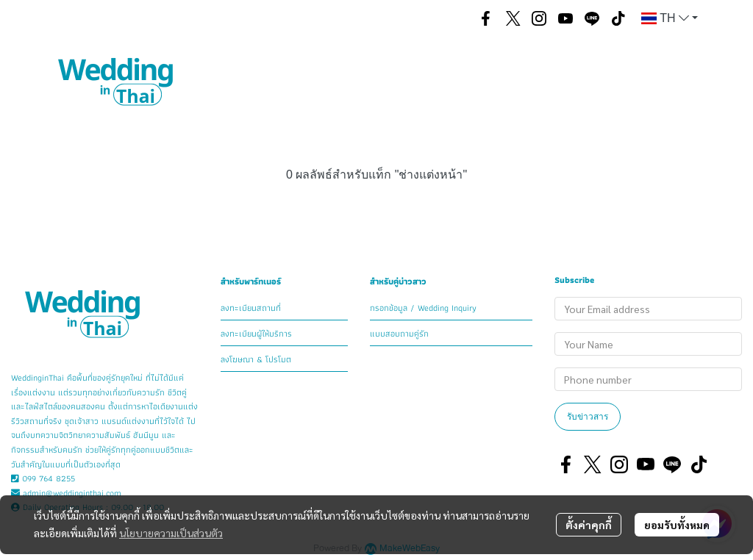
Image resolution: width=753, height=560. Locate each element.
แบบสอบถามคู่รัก (399, 333)
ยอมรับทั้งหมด (677, 525)
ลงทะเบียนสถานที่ (251, 308)
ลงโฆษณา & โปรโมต (256, 359)
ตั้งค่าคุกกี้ (589, 525)
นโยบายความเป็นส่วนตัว (171, 533)
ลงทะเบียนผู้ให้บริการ (256, 333)
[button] (451, 18)
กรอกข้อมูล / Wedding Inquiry (423, 308)
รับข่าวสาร (588, 416)
